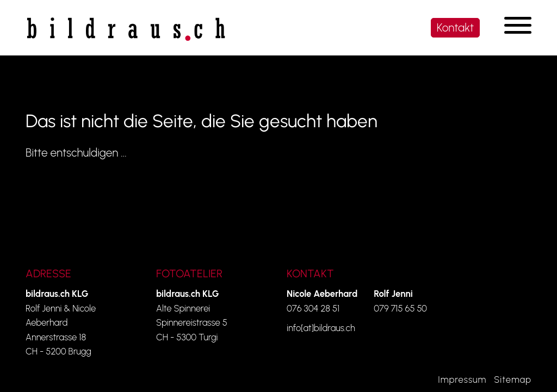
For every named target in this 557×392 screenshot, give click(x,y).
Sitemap (513, 379)
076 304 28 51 (313, 308)
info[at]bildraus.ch (321, 328)
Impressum (462, 379)
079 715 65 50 (400, 308)
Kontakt (455, 27)
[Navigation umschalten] (518, 25)
